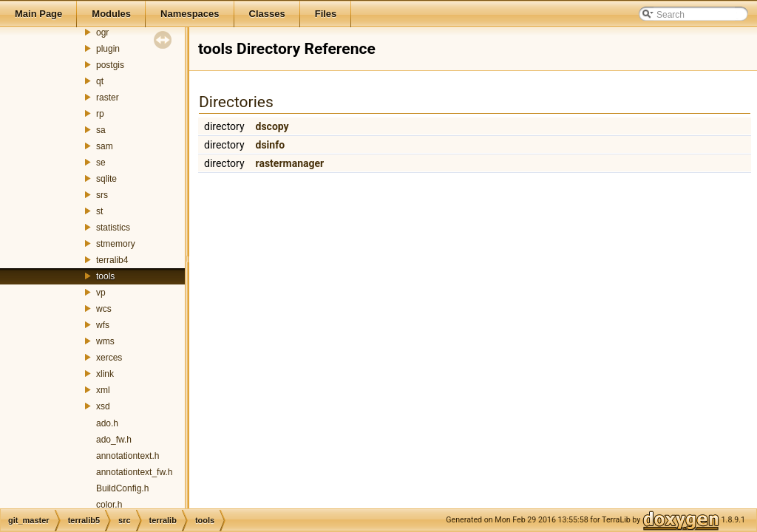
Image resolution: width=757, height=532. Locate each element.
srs (102, 195)
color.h (109, 505)
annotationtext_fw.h (134, 472)
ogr (102, 33)
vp (101, 293)
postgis (110, 65)
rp (100, 114)
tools (105, 276)
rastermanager (290, 163)
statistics (113, 228)
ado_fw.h (114, 440)
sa (101, 130)
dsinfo (271, 145)
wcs (104, 309)
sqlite (106, 179)
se (101, 163)
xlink (105, 374)
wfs (103, 325)
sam (105, 146)
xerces (109, 358)
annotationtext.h (128, 456)
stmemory (116, 244)
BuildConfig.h (122, 488)
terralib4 (112, 260)
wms (105, 341)
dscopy (272, 126)
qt (100, 81)
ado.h (107, 423)
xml (103, 390)
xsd (103, 406)
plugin (108, 49)
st (99, 211)
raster (108, 98)
